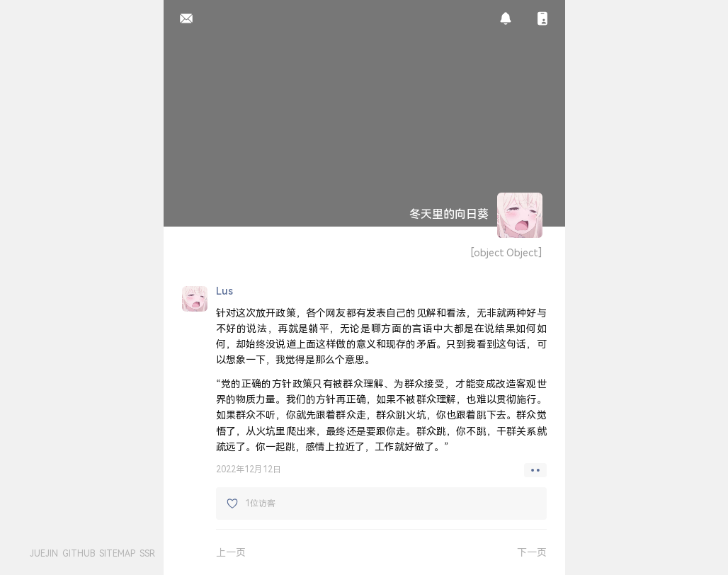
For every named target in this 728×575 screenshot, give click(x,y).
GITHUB (79, 553)
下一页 (532, 552)
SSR (147, 553)
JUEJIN (44, 553)
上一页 (231, 552)
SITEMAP (117, 553)
